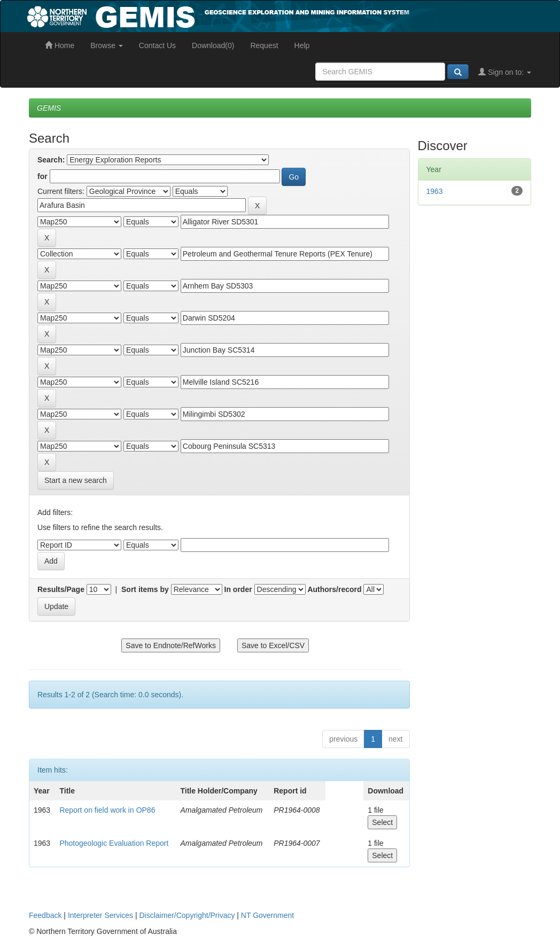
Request (264, 45)
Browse (107, 45)
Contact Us (157, 45)
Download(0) (213, 45)
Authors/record (334, 589)
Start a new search (76, 480)
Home (60, 45)
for (42, 176)
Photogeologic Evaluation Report (114, 843)
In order (238, 589)
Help (302, 45)
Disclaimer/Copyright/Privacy (187, 915)
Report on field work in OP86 (107, 810)
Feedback (45, 915)
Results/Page (61, 589)
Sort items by (145, 589)
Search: (51, 160)
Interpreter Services (100, 915)
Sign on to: (505, 72)
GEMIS (49, 108)
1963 (435, 191)
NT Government (267, 915)
